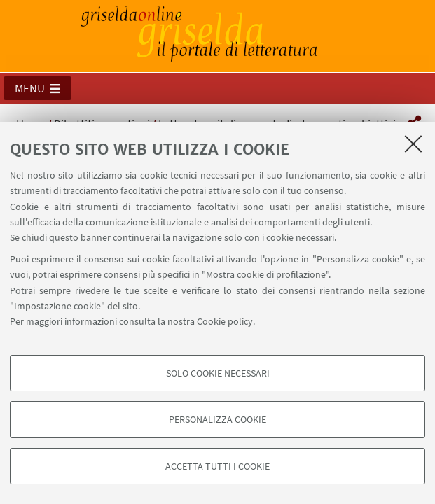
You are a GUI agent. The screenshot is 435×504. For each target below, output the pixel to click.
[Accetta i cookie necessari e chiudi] (413, 143)
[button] (37, 88)
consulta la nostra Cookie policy (186, 321)
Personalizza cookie (217, 419)
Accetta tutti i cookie (217, 466)
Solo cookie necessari (218, 373)
